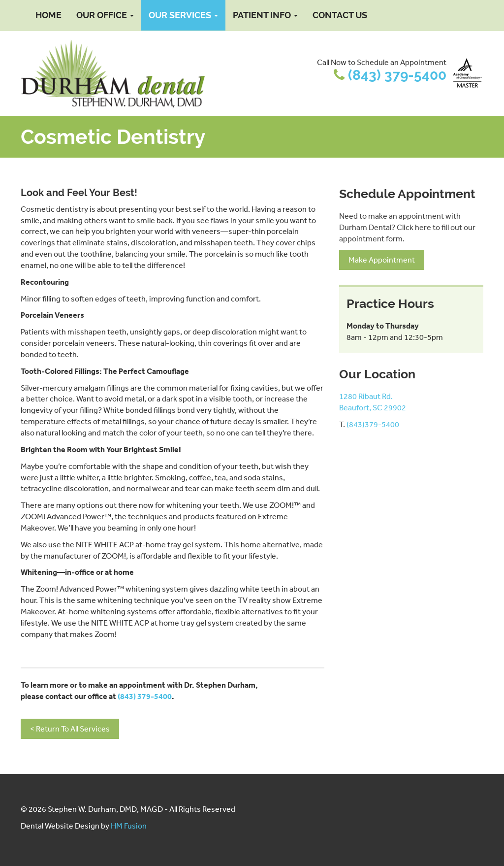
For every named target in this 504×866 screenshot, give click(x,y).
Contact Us (340, 15)
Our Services (183, 15)
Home (48, 15)
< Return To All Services (70, 729)
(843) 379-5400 (397, 75)
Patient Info (265, 15)
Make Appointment (382, 260)
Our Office (105, 15)
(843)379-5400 (373, 424)
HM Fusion (129, 826)
